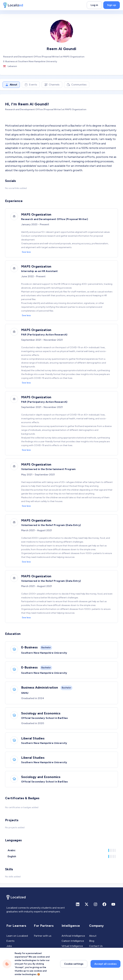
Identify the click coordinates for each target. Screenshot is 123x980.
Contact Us (96, 946)
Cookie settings (74, 974)
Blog (92, 941)
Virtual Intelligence (72, 946)
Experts (11, 951)
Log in (94, 5)
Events (31, 85)
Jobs (9, 946)
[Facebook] (104, 904)
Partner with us (43, 936)
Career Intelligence (72, 951)
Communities (77, 85)
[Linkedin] (78, 904)
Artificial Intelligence (73, 936)
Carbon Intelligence (73, 941)
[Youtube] (113, 904)
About (11, 85)
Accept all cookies (105, 974)
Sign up (112, 5)
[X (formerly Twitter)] (87, 904)
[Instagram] (95, 904)
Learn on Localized (17, 936)
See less (26, 252)
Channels (52, 85)
